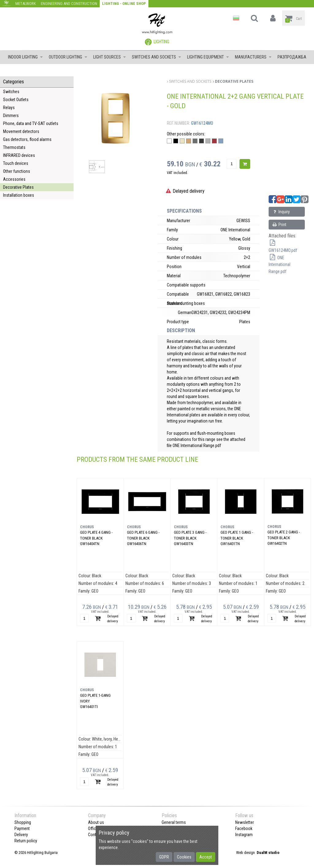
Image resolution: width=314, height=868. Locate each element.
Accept (206, 857)
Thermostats (14, 147)
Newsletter (245, 822)
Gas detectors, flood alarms (27, 139)
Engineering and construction (69, 4)
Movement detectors (21, 131)
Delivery (21, 835)
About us (96, 822)
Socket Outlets (16, 100)
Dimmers (11, 116)
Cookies (184, 857)
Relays (9, 108)
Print (279, 225)
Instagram (244, 835)
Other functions (17, 171)
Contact (95, 835)
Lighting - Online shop (124, 4)
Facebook (244, 828)
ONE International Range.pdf (280, 265)
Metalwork (26, 4)
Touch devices (16, 163)
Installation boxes (19, 195)
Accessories (14, 179)
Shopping (23, 822)
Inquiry (281, 212)
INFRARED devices (19, 155)
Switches (11, 92)
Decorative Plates (18, 187)
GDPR (164, 857)
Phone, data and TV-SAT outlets (31, 123)
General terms (174, 822)
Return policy (26, 841)
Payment (22, 828)
